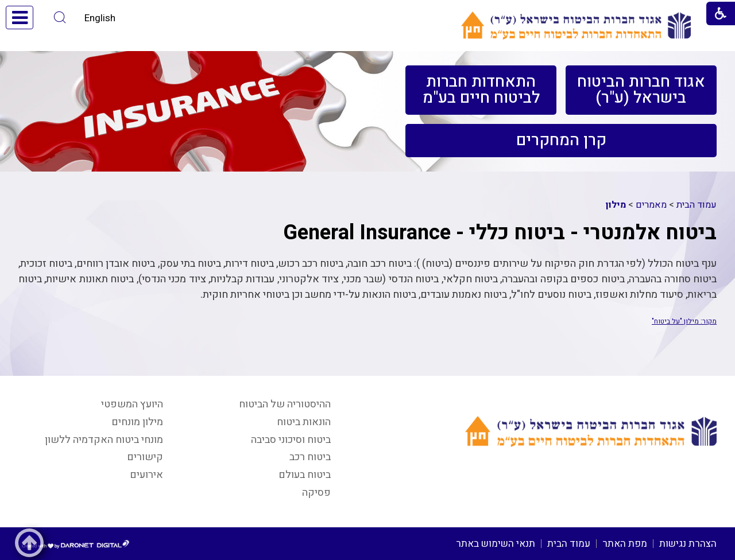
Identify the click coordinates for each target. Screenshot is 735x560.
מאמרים (651, 205)
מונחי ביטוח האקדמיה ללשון (104, 440)
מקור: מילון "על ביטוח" (684, 321)
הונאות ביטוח (304, 422)
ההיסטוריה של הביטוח (285, 404)
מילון (616, 205)
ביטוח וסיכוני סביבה (291, 440)
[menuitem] (641, 90)
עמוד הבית (697, 205)
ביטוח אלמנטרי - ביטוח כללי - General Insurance (500, 233)
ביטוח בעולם (305, 475)
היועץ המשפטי (132, 404)
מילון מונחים (137, 422)
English (100, 18)
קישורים (145, 457)
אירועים (146, 475)
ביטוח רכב (310, 457)
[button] (60, 17)
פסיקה (316, 493)
